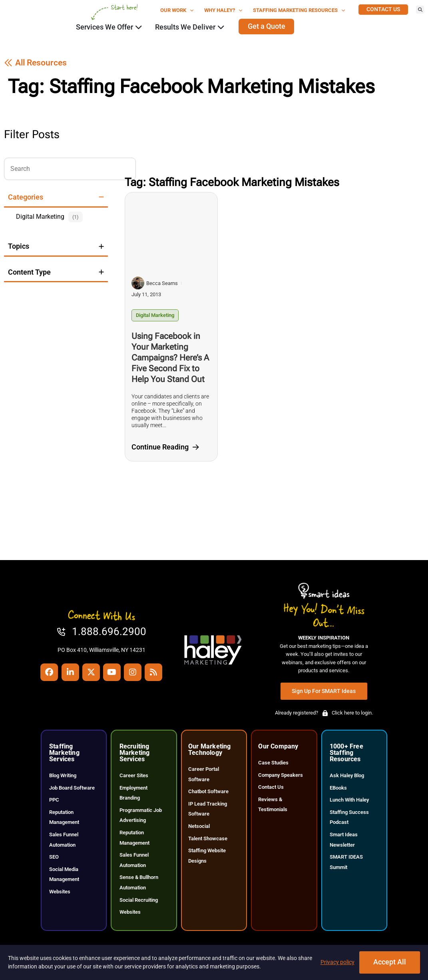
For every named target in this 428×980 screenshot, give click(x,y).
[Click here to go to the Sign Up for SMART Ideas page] (324, 699)
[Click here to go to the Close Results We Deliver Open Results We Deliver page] (221, 27)
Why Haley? (223, 11)
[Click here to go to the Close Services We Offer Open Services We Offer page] (139, 27)
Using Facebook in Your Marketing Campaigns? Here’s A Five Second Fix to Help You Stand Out (170, 366)
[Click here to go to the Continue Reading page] (165, 455)
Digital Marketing (155, 323)
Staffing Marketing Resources (299, 11)
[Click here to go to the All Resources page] (35, 71)
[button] (420, 10)
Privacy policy (337, 962)
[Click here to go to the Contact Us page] (383, 10)
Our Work (177, 11)
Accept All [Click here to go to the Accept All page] (390, 962)
